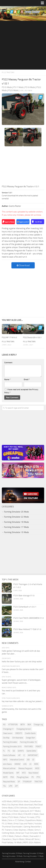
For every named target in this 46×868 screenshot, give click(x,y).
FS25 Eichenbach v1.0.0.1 (25, 607)
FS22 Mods (13, 811)
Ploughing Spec (23, 777)
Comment (8, 363)
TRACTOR (38, 782)
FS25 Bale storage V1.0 (24, 596)
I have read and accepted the (21, 391)
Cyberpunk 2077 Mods (30, 811)
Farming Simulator (10, 742)
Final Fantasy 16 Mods (12, 842)
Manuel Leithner (9, 768)
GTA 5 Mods (8, 836)
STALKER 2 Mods (31, 814)
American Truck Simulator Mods (30, 833)
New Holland (33, 773)
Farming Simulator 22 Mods (16, 517)
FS (9, 751)
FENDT (38, 747)
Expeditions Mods (33, 820)
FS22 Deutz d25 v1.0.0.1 (32, 337)
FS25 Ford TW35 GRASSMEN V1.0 (29, 618)
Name (7, 379)
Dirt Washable (18, 738)
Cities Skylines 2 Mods (23, 830)
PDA (12, 777)
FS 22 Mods (7, 824)
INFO (5, 760)
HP (19, 755)
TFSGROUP (27, 782)
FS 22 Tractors (8, 72)
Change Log (38, 725)
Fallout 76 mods (27, 817)
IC (24, 755)
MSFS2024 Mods (21, 801)
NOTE (5, 777)
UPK (10, 786)
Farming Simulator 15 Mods (16, 532)
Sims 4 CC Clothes (16, 820)
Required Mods (9, 782)
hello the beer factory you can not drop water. (22, 662)
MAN (36, 764)
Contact (28, 862)
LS (30, 764)
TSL (4, 786)
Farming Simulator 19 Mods (16, 522)
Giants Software (9, 755)
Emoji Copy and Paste (23, 824)
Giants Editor (31, 751)
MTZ (24, 773)
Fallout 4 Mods (22, 836)
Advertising (20, 862)
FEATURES (29, 747)
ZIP (16, 786)
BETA (23, 725)
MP (18, 773)
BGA (29, 725)
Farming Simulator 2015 (12, 747)
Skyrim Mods (18, 839)
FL (4, 751)
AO (4, 725)
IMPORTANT (33, 755)
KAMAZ (17, 764)
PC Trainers (7, 830)
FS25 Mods (13, 817)
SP (19, 782)
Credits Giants (30, 733)
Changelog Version (24, 729)
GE (14, 751)
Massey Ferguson (25, 768)
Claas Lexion (8, 733)
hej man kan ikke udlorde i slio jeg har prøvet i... (23, 701)
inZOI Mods (7, 801)
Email (27, 379)
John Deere (7, 764)
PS (33, 777)
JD (33, 760)
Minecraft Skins (32, 839)
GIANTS (21, 751)
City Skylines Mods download (20, 805)
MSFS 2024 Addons (32, 842)
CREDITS (19, 733)
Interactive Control (17, 760)
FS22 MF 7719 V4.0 (9, 337)
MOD (37, 768)
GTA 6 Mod (17, 814)
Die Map (6, 738)
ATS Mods (6, 814)
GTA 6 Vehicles (21, 808)
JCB (28, 760)
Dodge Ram (31, 738)
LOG (25, 764)
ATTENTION (13, 725)
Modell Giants (8, 773)
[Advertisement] (23, 45)
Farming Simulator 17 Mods (16, 527)
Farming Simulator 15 (28, 742)
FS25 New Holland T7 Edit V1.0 (27, 629)
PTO (38, 777)
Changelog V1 (8, 729)
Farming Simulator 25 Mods (16, 512)
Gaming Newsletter (32, 827)
